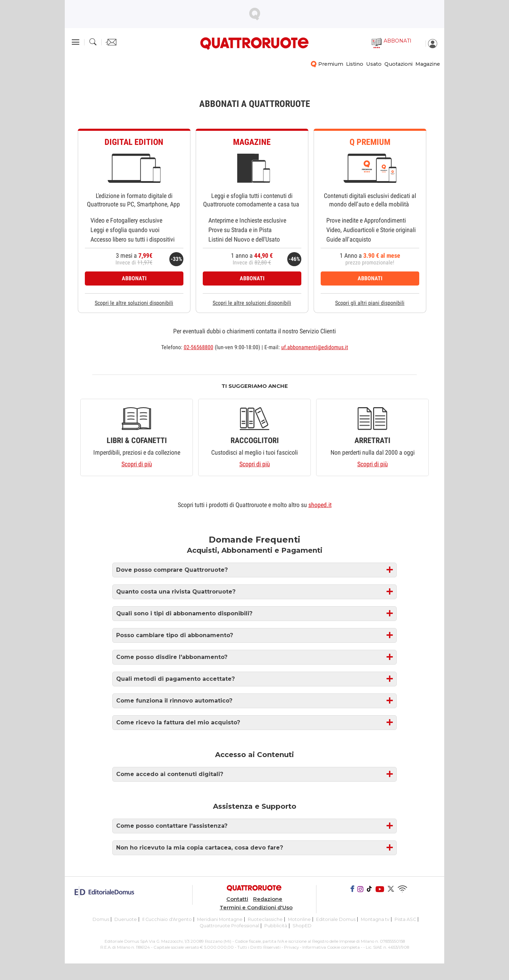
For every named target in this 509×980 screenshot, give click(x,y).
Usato (374, 64)
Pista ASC (405, 919)
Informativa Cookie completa (331, 947)
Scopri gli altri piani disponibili (370, 303)
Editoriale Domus (336, 919)
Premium (331, 64)
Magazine (428, 64)
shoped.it (320, 505)
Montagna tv (375, 919)
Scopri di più (137, 464)
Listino (355, 64)
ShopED (302, 926)
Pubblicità (276, 926)
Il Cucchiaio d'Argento (167, 919)
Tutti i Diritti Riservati (259, 947)
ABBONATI (134, 278)
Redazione (268, 899)
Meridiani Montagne (220, 919)
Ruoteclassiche (265, 919)
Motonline (299, 919)
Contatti (237, 899)
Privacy (291, 947)
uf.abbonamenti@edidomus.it (315, 347)
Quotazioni (398, 64)
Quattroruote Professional (229, 926)
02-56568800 (199, 347)
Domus (101, 919)
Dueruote (126, 919)
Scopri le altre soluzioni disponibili (134, 303)
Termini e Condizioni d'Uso (256, 908)
